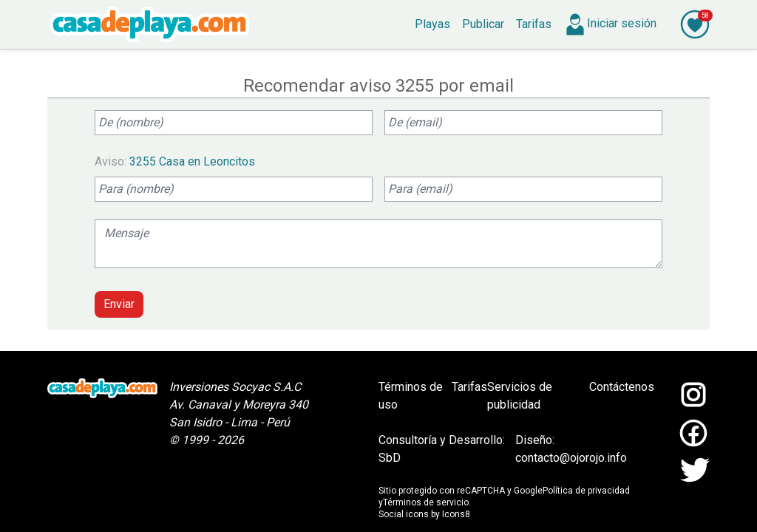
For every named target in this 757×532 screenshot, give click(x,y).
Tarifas (469, 387)
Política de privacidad (586, 491)
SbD (390, 458)
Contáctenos (622, 387)
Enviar (119, 304)
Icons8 (456, 514)
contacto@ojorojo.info (571, 458)
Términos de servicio (426, 502)
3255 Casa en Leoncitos (192, 161)
